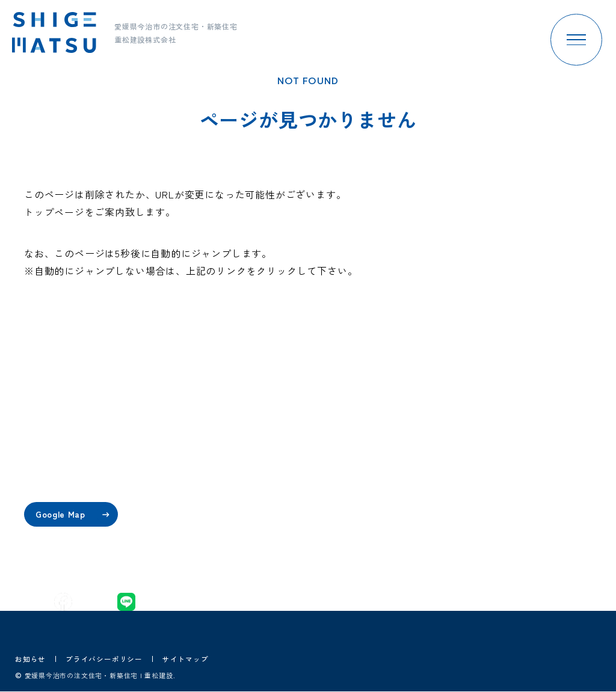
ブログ (383, 516)
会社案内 (278, 423)
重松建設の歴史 (292, 485)
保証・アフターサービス (310, 547)
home (198, 423)
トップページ (54, 212)
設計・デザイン (217, 547)
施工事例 (388, 454)
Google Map (77, 514)
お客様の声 (392, 485)
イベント (388, 423)
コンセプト (208, 454)
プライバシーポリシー (104, 659)
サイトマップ (186, 659)
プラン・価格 (213, 516)
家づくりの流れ (292, 516)
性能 (195, 485)
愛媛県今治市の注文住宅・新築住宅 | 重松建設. (106, 676)
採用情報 (388, 547)
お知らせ (30, 659)
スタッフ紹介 (287, 454)
